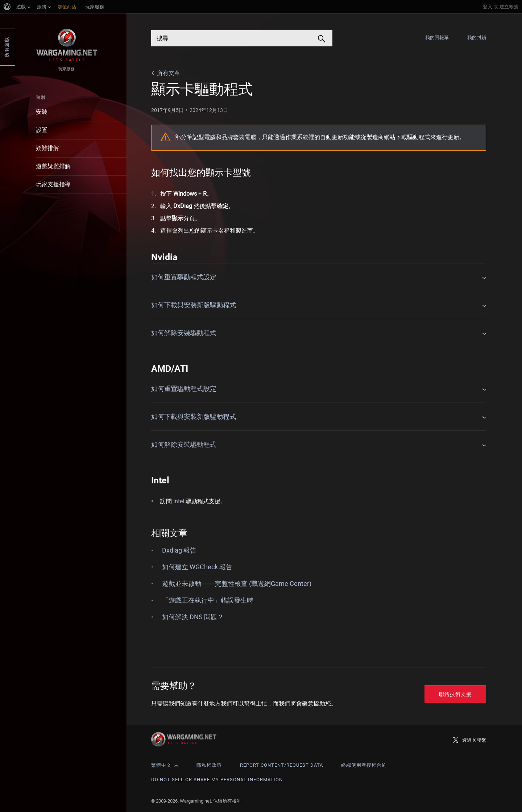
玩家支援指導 (53, 184)
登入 (488, 7)
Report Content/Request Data (281, 765)
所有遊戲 (7, 47)
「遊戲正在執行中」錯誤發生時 (208, 600)
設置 (42, 130)
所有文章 (169, 73)
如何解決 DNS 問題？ (193, 617)
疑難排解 (47, 148)
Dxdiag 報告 (179, 550)
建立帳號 (509, 7)
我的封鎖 (477, 38)
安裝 (42, 112)
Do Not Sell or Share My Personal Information (217, 780)
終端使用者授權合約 (364, 765)
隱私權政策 (209, 765)
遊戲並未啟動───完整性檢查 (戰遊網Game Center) (237, 584)
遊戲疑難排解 (53, 166)
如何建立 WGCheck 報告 (197, 567)
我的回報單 (437, 38)
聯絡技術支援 (455, 694)
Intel (179, 501)
